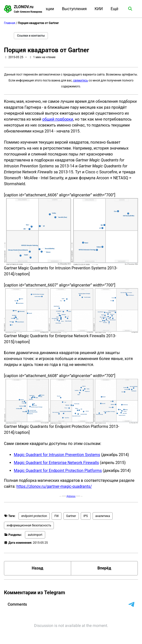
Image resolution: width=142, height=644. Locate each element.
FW (56, 516)
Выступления (74, 9)
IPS (86, 516)
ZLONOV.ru (28, 9)
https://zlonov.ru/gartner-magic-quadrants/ (54, 486)
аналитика (103, 516)
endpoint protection (34, 516)
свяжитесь (81, 80)
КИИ (99, 9)
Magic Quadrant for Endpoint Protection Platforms (58, 471)
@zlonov (71, 496)
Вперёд (104, 568)
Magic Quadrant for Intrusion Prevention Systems (57, 455)
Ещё (114, 9)
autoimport (35, 535)
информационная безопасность (29, 525)
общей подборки (58, 119)
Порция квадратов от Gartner (47, 50)
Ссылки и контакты (31, 36)
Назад (37, 568)
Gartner (71, 516)
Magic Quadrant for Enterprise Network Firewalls (56, 463)
